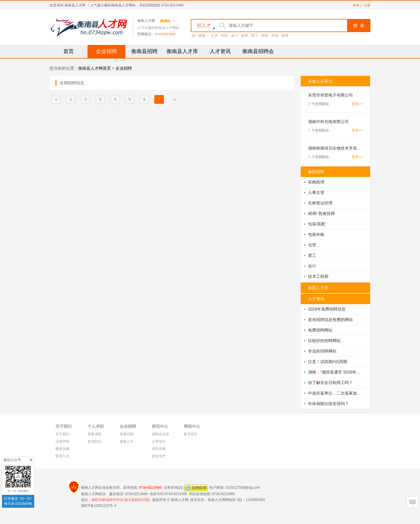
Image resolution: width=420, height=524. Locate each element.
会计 (235, 36)
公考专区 (159, 441)
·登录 (356, 5)
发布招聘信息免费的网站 (330, 320)
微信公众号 (12, 460)
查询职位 (94, 441)
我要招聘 (127, 434)
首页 (69, 51)
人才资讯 (220, 51)
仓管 (312, 245)
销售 (265, 36)
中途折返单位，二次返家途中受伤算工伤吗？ (335, 393)
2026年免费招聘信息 (327, 309)
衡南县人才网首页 (94, 68)
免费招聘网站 (320, 330)
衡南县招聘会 (258, 51)
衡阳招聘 (316, 172)
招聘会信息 (160, 434)
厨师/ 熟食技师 (321, 213)
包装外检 (316, 234)
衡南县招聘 (144, 51)
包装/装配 (317, 224)
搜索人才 (127, 441)
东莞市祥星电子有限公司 (330, 95)
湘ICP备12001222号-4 (99, 506)
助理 (285, 36)
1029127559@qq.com (243, 487)
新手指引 (191, 434)
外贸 (275, 36)
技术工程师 (318, 276)
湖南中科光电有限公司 (328, 122)
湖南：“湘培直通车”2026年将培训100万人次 (335, 372)
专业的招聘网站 (322, 351)
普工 (255, 36)
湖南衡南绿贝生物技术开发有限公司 (335, 148)
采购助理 (316, 182)
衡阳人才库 (318, 288)
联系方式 (62, 456)
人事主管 (316, 192)
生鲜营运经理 (320, 203)
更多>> (357, 104)
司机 (224, 36)
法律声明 (62, 441)
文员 (214, 36)
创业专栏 (159, 456)
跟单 (245, 36)
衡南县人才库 (182, 51)
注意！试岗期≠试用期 (328, 362)
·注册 (366, 5)
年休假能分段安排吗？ (328, 404)
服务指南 (62, 449)
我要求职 (94, 434)
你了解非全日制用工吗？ (330, 383)
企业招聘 (106, 51)
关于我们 (62, 434)
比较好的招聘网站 (324, 341)
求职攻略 (159, 449)
